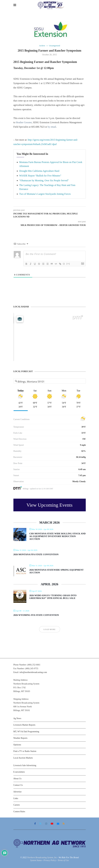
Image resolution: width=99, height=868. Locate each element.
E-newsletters (19, 772)
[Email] (58, 824)
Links (16, 798)
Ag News (17, 718)
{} (64, 264)
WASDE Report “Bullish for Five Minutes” (40, 176)
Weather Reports (20, 738)
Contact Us (18, 785)
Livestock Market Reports (24, 725)
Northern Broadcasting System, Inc (42, 857)
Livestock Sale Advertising (25, 765)
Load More (50, 630)
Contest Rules (19, 812)
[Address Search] (50, 382)
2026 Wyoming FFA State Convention (36, 615)
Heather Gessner (24, 123)
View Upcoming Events (50, 505)
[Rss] (64, 824)
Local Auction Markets (23, 758)
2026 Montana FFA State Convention (36, 555)
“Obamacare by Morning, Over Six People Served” (44, 180)
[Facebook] (35, 824)
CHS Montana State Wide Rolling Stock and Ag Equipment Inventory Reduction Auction (58, 536)
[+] (68, 264)
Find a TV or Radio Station (25, 751)
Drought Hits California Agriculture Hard (39, 171)
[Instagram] (46, 824)
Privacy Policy (50, 861)
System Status (36, 861)
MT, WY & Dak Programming (26, 732)
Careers (17, 805)
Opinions (17, 745)
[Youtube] (52, 824)
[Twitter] (40, 824)
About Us (17, 779)
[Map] (50, 337)
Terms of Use (63, 861)
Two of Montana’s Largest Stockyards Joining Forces (45, 194)
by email (52, 127)
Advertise (17, 792)
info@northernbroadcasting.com (33, 672)
